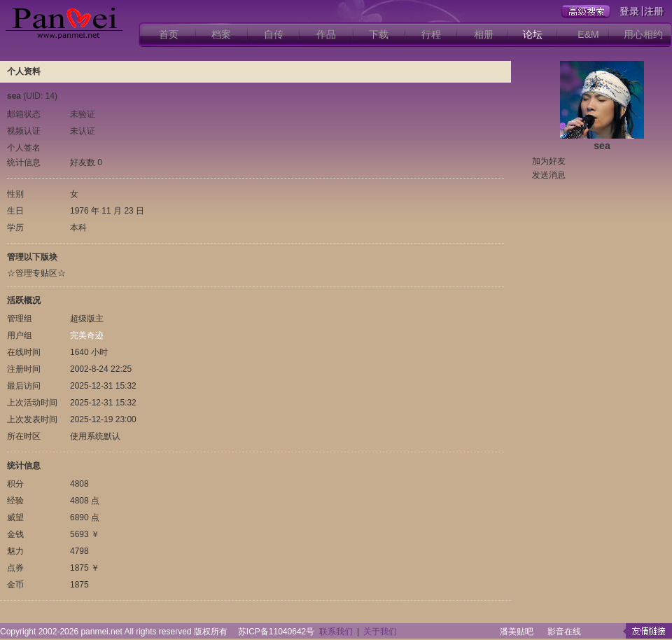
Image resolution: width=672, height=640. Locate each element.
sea (602, 146)
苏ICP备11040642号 (276, 632)
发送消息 (549, 175)
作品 (326, 34)
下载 (379, 34)
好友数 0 (86, 162)
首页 (169, 34)
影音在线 (564, 632)
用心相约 (643, 34)
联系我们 (336, 632)
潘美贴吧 (517, 632)
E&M (588, 34)
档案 (221, 34)
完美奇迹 (87, 335)
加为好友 (549, 161)
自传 (274, 34)
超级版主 (87, 319)
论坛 (533, 34)
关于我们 (380, 632)
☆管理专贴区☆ (36, 273)
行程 (431, 34)
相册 (484, 34)
